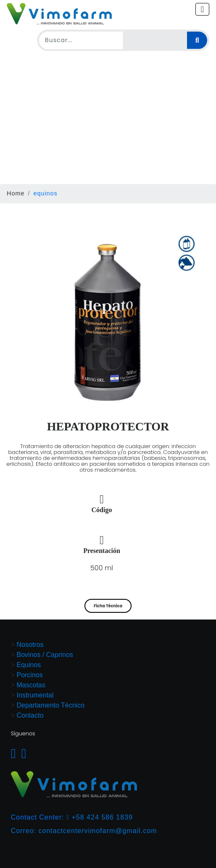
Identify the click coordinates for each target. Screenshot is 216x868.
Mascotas (31, 685)
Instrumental (35, 695)
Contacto (30, 715)
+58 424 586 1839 (100, 817)
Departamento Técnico (51, 705)
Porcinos (30, 675)
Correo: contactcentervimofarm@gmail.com (84, 831)
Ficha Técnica (108, 606)
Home (16, 193)
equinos (45, 193)
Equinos (29, 665)
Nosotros (30, 645)
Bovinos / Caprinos (45, 655)
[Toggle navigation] (202, 9)
